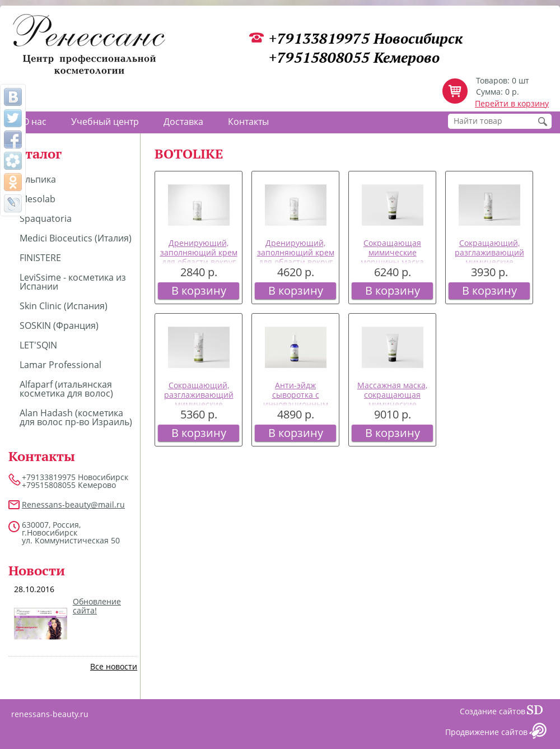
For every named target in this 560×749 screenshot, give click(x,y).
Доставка (183, 122)
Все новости (114, 666)
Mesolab (38, 199)
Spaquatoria (46, 218)
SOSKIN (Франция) (59, 325)
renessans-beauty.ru (50, 714)
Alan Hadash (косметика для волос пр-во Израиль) (76, 417)
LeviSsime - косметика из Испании (73, 282)
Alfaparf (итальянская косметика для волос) (66, 389)
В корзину (199, 290)
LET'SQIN (38, 345)
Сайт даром (539, 713)
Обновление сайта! (97, 606)
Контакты (248, 122)
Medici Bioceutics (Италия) (76, 238)
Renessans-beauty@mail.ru (73, 504)
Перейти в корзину (512, 103)
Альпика (38, 179)
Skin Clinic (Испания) (64, 306)
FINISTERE (40, 258)
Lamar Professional (60, 365)
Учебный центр (105, 122)
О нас (34, 122)
